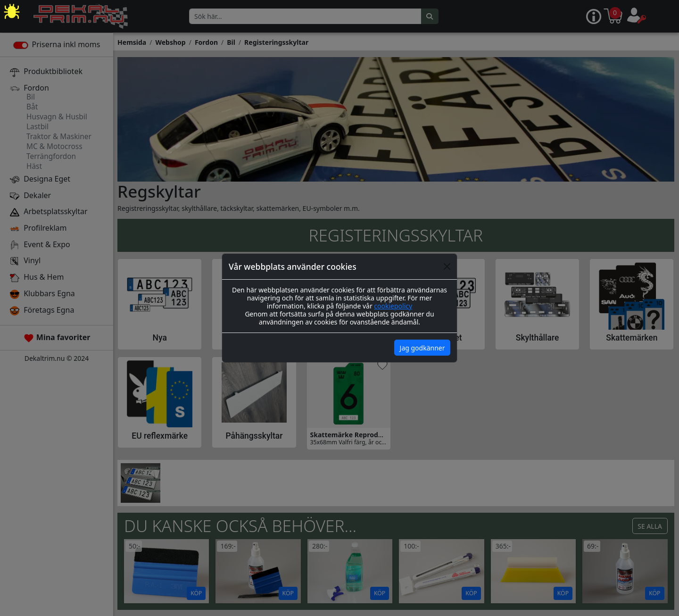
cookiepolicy (393, 306)
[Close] (447, 266)
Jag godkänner (422, 348)
